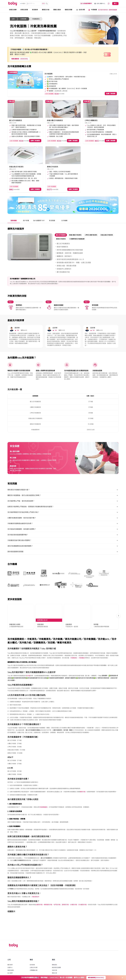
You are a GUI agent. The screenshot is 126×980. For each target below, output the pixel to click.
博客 (9, 969)
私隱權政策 (11, 967)
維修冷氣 (83, 783)
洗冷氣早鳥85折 (103, 10)
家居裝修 (35, 10)
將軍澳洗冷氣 (48, 896)
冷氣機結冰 (82, 649)
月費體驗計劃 (34, 961)
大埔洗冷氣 (74, 896)
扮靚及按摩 (13, 10)
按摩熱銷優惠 (113, 10)
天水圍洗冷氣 (82, 896)
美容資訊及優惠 (56, 958)
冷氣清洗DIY (35, 888)
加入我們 (10, 964)
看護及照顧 (69, 10)
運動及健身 (57, 10)
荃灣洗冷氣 (65, 896)
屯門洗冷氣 (57, 896)
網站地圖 (54, 972)
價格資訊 (54, 956)
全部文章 (54, 961)
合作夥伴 (54, 967)
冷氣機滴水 (74, 649)
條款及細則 (11, 961)
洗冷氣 (28, 667)
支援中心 (10, 958)
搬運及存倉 (46, 10)
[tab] (14, 221)
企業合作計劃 (34, 958)
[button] (61, 235)
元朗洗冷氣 (39, 896)
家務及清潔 (24, 10)
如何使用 (32, 956)
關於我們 (10, 956)
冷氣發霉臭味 (43, 798)
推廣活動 (54, 969)
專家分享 (54, 964)
